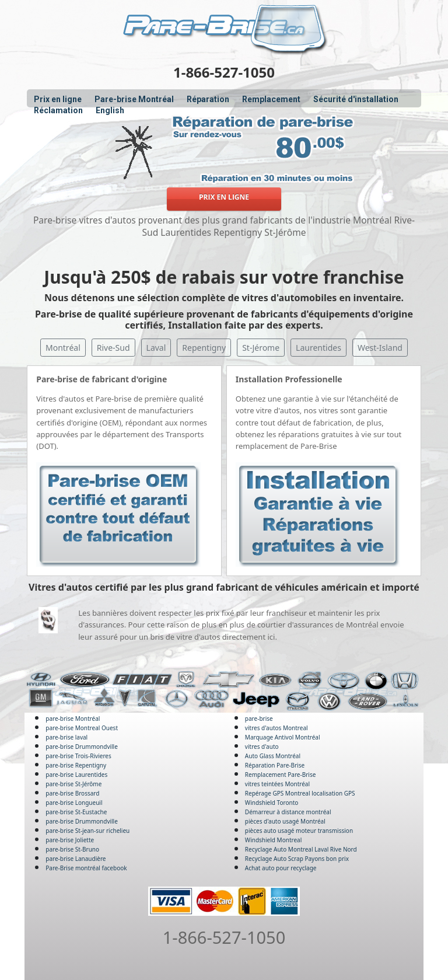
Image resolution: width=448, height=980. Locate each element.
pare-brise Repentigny (76, 765)
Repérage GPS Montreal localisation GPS (300, 793)
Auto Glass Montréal (273, 756)
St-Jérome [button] (261, 348)
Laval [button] (156, 348)
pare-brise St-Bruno (72, 849)
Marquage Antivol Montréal (283, 737)
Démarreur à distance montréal (288, 812)
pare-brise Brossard (72, 793)
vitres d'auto (262, 747)
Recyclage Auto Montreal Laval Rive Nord (301, 849)
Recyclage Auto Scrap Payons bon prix (297, 859)
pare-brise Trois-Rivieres (78, 756)
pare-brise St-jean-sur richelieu (87, 831)
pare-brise (259, 719)
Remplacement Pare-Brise (280, 775)
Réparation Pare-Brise (275, 765)
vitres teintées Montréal (277, 784)
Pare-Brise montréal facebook (86, 868)
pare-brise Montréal (73, 719)
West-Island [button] (380, 348)
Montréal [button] (63, 348)
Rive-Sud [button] (113, 348)
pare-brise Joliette (70, 840)
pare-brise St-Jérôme (73, 784)
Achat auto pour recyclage (281, 868)
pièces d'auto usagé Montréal (285, 821)
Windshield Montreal (273, 840)
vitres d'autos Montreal (276, 728)
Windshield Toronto (272, 803)
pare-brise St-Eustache (76, 812)
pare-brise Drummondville (82, 747)
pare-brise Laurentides (76, 775)
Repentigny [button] (204, 348)
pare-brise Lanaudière (76, 859)
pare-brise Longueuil (74, 803)
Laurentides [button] (318, 348)
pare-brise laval (66, 737)
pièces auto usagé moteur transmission (299, 831)
